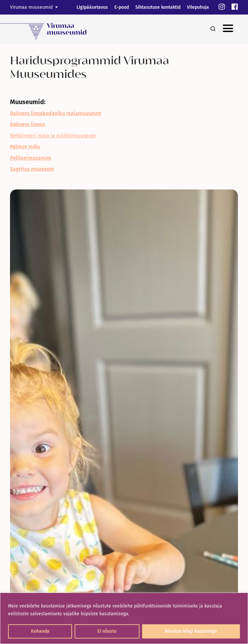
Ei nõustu (107, 631)
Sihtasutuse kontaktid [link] (158, 7)
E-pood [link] (122, 7)
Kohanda (40, 631)
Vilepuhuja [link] (198, 7)
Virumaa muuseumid (31, 7)
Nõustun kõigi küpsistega (191, 631)
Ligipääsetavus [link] (92, 7)
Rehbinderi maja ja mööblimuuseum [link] (53, 136)
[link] (222, 7)
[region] (124, 618)
